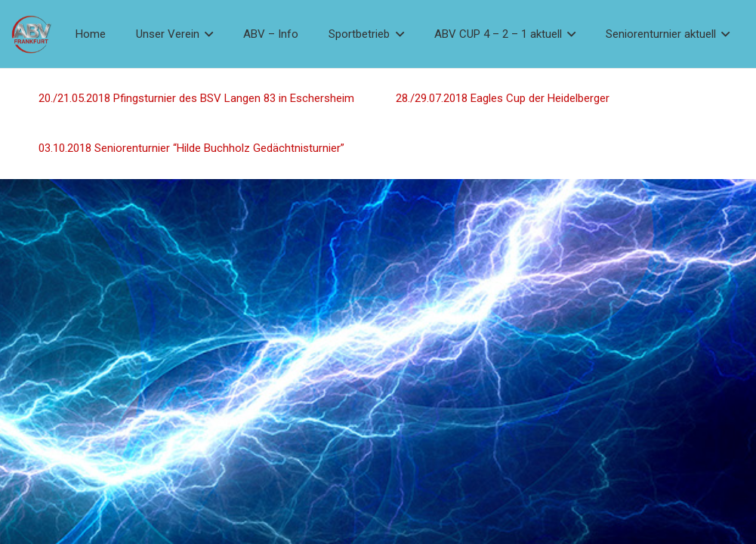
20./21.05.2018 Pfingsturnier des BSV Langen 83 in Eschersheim (196, 98)
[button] (206, 34)
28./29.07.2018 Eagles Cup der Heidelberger (502, 98)
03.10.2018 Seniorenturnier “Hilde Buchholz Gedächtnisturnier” (191, 148)
